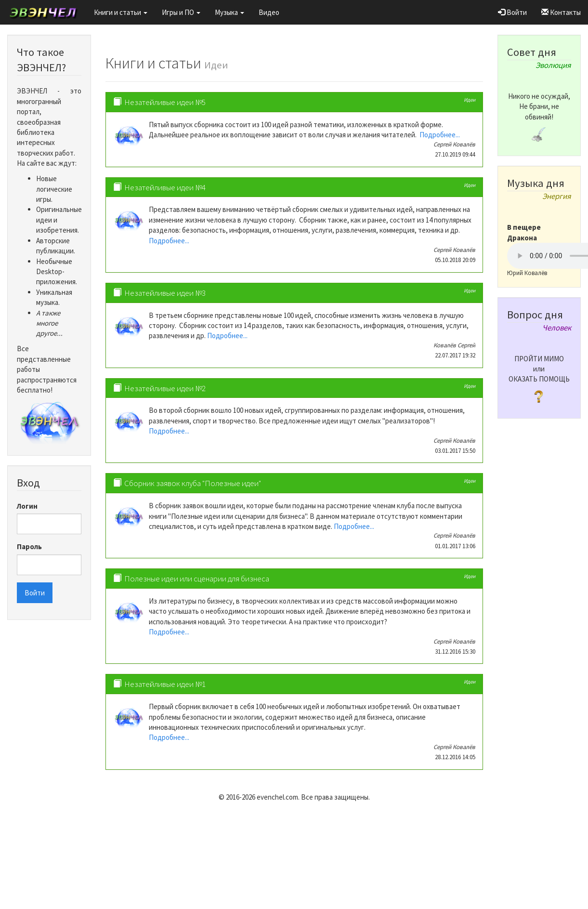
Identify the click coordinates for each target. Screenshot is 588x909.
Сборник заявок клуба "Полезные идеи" (193, 483)
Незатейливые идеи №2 (165, 388)
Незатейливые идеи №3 (165, 293)
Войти (512, 12)
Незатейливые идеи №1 (165, 684)
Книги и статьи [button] (121, 12)
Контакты (561, 12)
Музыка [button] (229, 12)
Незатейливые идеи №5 (165, 102)
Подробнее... (440, 135)
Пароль (29, 547)
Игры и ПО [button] (181, 12)
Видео (269, 12)
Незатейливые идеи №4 (165, 187)
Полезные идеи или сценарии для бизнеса (197, 579)
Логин (27, 506)
